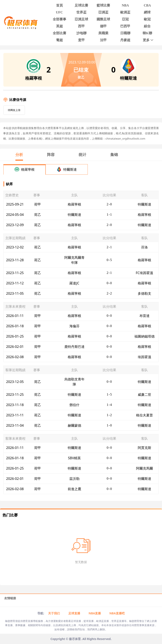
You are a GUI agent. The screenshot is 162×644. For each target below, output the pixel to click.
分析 (19, 154)
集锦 (114, 154)
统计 (82, 154)
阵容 (51, 154)
